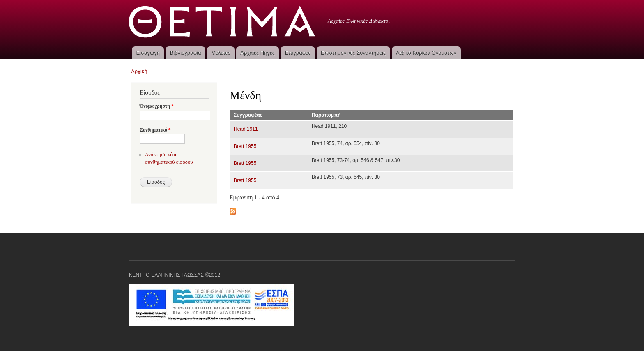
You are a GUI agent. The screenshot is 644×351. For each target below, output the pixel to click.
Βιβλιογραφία (186, 53)
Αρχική (139, 71)
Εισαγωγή (148, 53)
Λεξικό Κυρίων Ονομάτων (426, 53)
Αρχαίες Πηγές (258, 53)
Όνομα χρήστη (157, 106)
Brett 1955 (245, 146)
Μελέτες (221, 53)
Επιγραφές (298, 53)
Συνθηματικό (155, 130)
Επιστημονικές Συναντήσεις (353, 53)
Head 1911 (246, 129)
